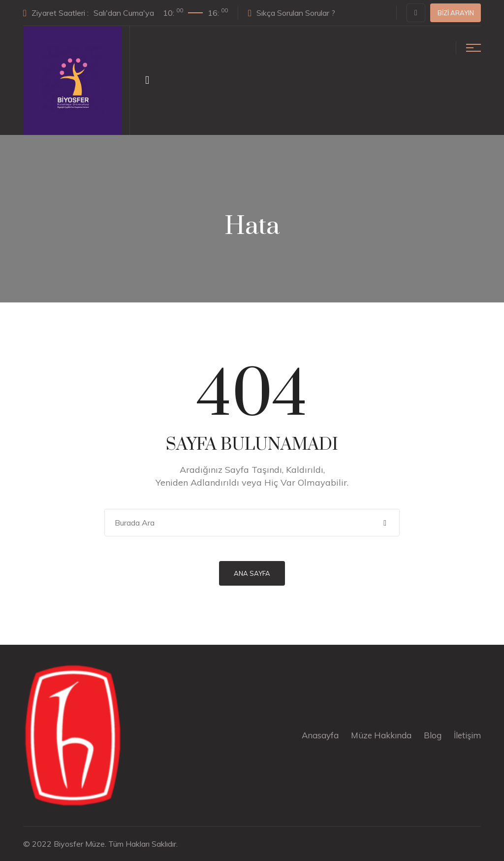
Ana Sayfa (252, 573)
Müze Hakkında (381, 735)
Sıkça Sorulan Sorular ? (292, 13)
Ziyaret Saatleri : (126, 12)
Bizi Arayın (456, 13)
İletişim (467, 735)
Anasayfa (320, 735)
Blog (433, 735)
